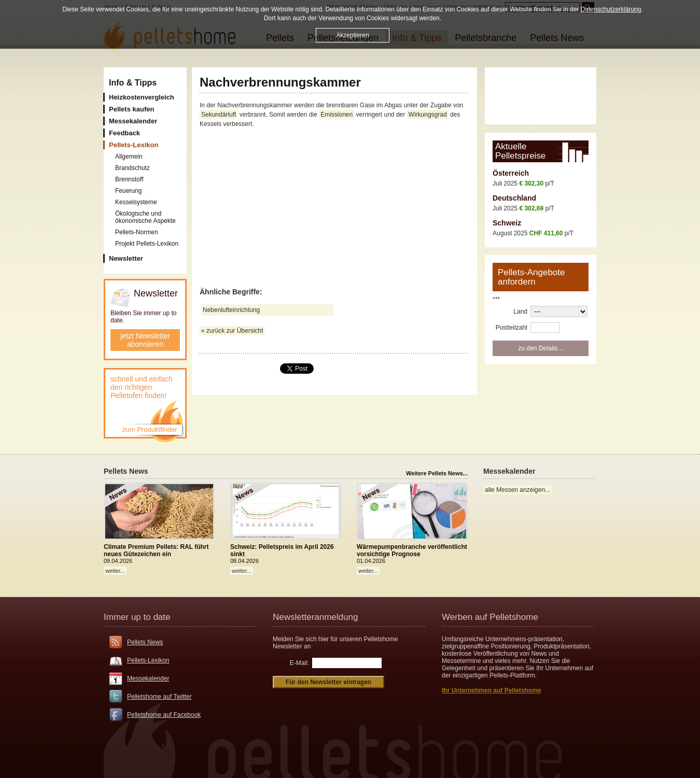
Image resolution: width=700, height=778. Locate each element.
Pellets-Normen (137, 232)
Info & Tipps (133, 83)
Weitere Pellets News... (437, 473)
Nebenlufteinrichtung (231, 310)
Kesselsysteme (136, 202)
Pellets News (145, 642)
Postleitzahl (512, 328)
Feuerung (128, 191)
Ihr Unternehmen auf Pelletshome (491, 690)
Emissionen (337, 115)
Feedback (124, 133)
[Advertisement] (334, 208)
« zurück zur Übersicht (232, 331)
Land (520, 312)
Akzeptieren (352, 35)
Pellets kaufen (131, 109)
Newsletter (126, 258)
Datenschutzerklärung (611, 9)
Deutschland (514, 198)
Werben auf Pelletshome (490, 617)
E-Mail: (299, 663)
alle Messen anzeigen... (517, 490)
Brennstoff (129, 179)
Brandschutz (132, 168)
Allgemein (129, 157)
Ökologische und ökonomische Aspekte (145, 217)
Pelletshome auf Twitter (159, 697)
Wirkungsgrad (428, 115)
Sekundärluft (219, 115)
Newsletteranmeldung (315, 617)
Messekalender (133, 121)
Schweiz (507, 223)
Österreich (511, 173)
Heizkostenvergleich (142, 97)
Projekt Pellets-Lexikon (147, 244)
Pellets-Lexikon (148, 660)
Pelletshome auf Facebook (164, 715)
